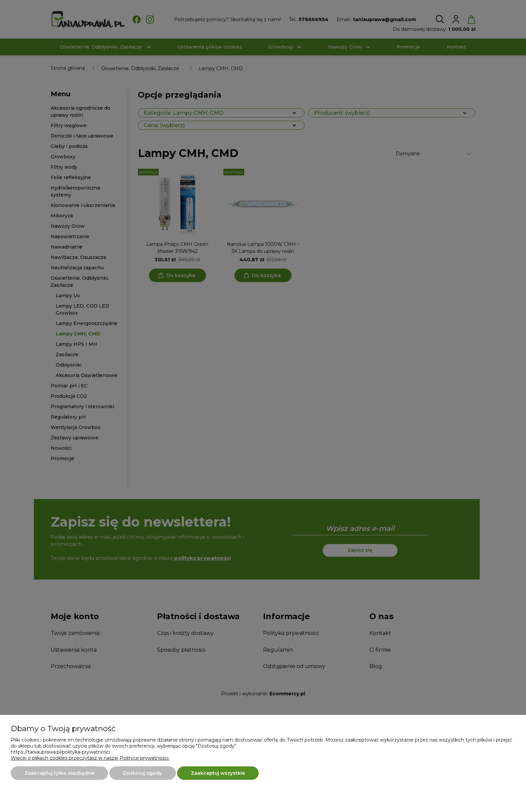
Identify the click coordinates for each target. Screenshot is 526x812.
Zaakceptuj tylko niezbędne (59, 773)
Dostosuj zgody (143, 773)
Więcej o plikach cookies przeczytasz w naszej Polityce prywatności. (90, 758)
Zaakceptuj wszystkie (218, 773)
